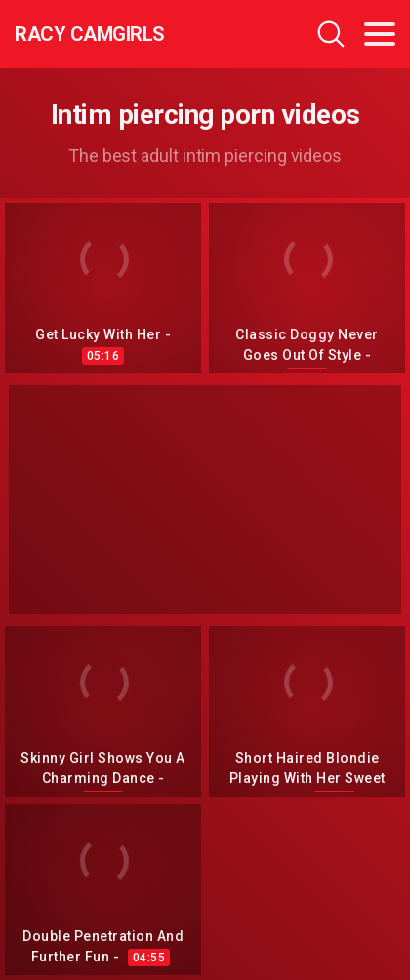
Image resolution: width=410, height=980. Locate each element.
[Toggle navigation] (380, 34)
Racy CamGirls (90, 34)
